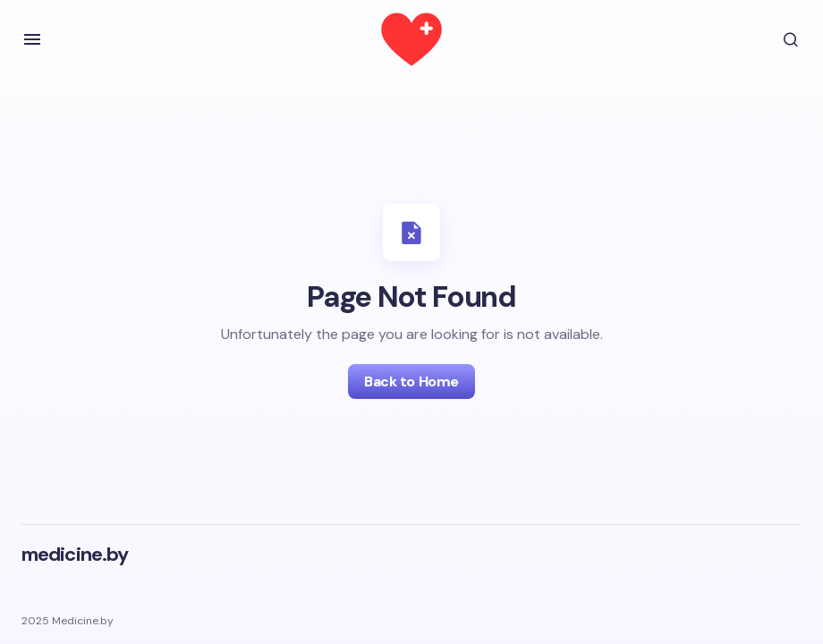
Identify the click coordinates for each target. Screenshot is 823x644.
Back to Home (411, 381)
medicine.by (75, 554)
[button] (32, 39)
